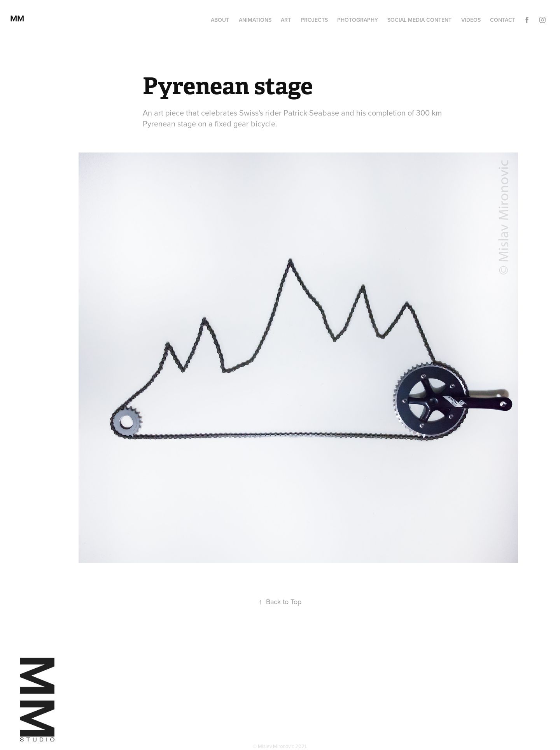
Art (286, 20)
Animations (255, 20)
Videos (471, 20)
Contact (503, 20)
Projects (314, 20)
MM (19, 18)
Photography (358, 20)
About (220, 20)
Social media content (419, 20)
